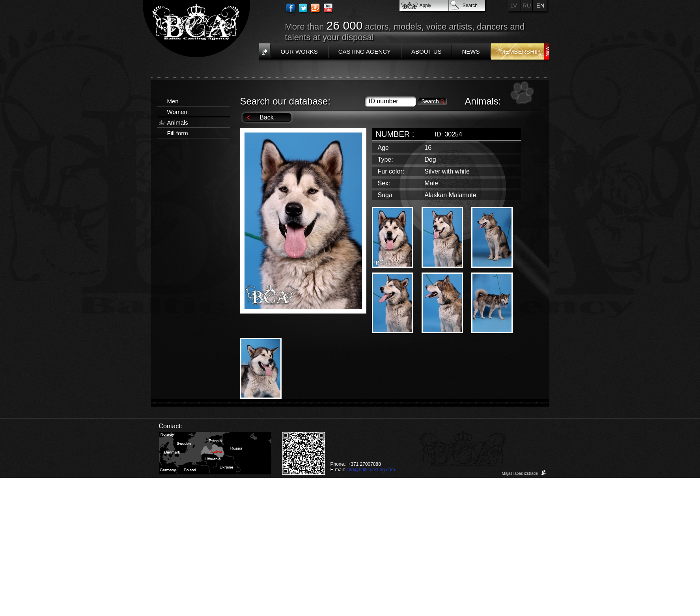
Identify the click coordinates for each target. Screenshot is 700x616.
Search (470, 6)
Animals (178, 122)
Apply (426, 6)
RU (527, 5)
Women (177, 112)
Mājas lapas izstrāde (525, 473)
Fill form (178, 133)
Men (173, 101)
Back (267, 117)
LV (514, 5)
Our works (299, 51)
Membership (520, 51)
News (471, 51)
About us (426, 51)
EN (540, 5)
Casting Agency (365, 51)
